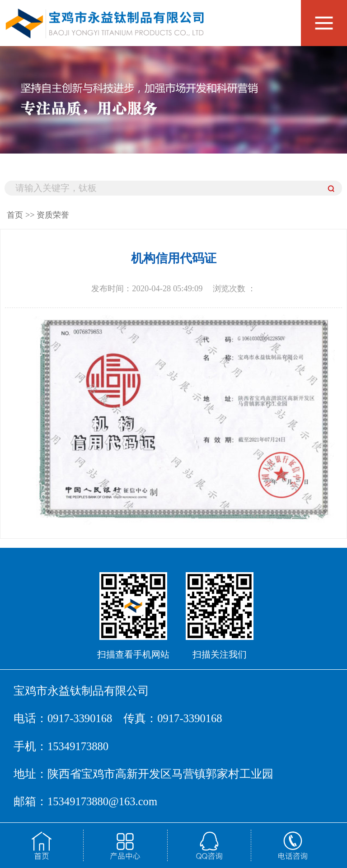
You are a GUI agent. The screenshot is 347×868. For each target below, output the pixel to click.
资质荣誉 (53, 215)
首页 (15, 215)
